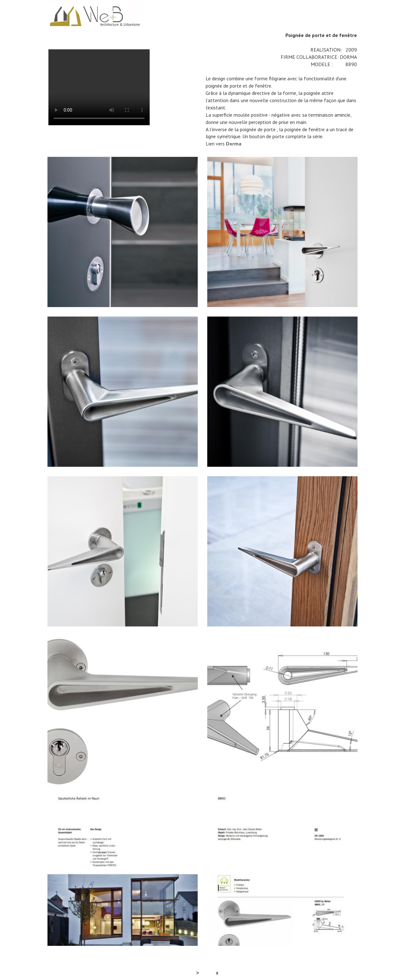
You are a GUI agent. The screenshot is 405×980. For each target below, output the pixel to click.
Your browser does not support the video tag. (99, 87)
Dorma (234, 144)
